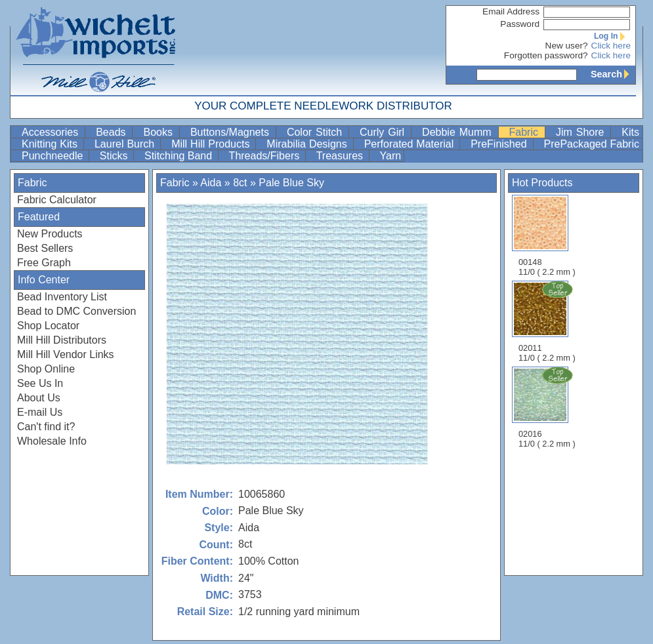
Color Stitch (316, 132)
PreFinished (500, 144)
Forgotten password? (546, 55)
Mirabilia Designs (308, 144)
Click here (611, 46)
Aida (211, 183)
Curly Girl (384, 132)
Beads (113, 132)
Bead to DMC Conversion (76, 311)
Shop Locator (48, 326)
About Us (39, 398)
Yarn (391, 156)
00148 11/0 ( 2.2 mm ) (547, 236)
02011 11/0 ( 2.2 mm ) (548, 321)
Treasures (341, 156)
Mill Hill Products (212, 144)
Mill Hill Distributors (62, 340)
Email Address (511, 11)
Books (159, 132)
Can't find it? (46, 427)
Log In (612, 36)
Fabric (526, 132)
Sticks (115, 156)
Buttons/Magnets (232, 132)
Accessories (52, 132)
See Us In (40, 383)
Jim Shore (582, 132)
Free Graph (44, 263)
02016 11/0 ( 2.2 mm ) (548, 407)
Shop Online (46, 369)
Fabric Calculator (57, 200)
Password (520, 24)
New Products (50, 234)
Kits (630, 132)
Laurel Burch (126, 144)
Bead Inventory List (62, 297)
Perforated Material (411, 144)
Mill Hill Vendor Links (66, 354)
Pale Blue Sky (291, 183)
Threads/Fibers (266, 156)
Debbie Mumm (458, 132)
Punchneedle (54, 156)
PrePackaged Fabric (592, 144)
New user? (567, 46)
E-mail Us (40, 412)
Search (613, 74)
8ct (240, 183)
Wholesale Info (52, 441)
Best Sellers (45, 248)
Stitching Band (180, 156)
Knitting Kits (51, 144)
